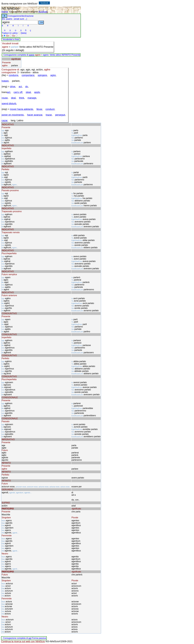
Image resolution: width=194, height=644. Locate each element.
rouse (5, 98)
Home (5, 12)
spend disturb (9, 104)
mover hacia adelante (22, 109)
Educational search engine (24, 12)
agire (53, 75)
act (20, 87)
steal (28, 92)
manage (32, 98)
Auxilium (43, 12)
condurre (14, 75)
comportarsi (28, 75)
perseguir (60, 115)
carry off (18, 92)
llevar (39, 109)
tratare (5, 81)
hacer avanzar (35, 115)
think (22, 98)
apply (37, 92)
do (27, 87)
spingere (42, 75)
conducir (50, 109)
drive (13, 87)
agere (32, 55)
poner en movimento (13, 115)
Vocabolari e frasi (11, 39)
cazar (5, 120)
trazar (49, 115)
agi (30, 638)
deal (13, 98)
